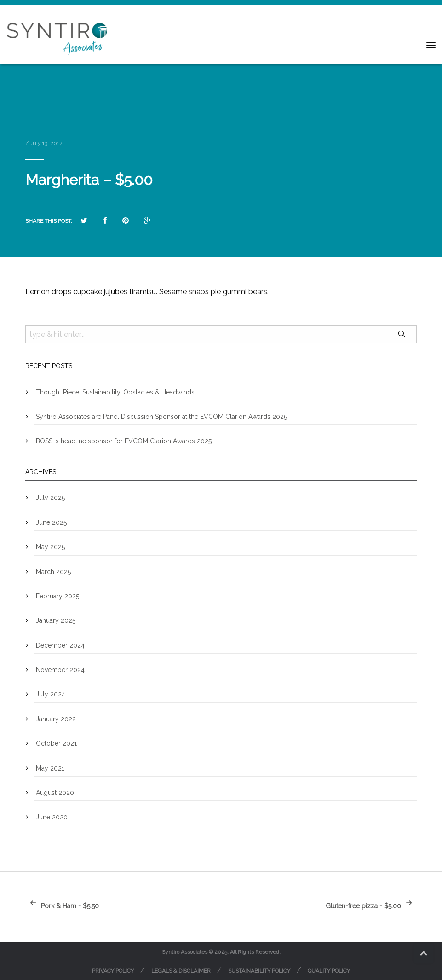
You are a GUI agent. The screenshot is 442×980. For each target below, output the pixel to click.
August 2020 (55, 793)
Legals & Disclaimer (181, 971)
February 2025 (57, 596)
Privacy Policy (113, 971)
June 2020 (52, 817)
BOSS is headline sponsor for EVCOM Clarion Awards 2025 (124, 441)
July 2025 (50, 498)
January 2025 (56, 620)
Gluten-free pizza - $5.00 (371, 906)
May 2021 (50, 768)
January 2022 (56, 719)
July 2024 (51, 694)
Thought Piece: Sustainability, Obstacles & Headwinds (115, 392)
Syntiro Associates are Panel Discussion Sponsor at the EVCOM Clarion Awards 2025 (161, 417)
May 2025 (50, 547)
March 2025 (53, 572)
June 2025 (51, 522)
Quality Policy (329, 971)
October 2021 (56, 743)
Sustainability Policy (259, 971)
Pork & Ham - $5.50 (62, 906)
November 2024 (60, 670)
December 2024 (60, 645)
